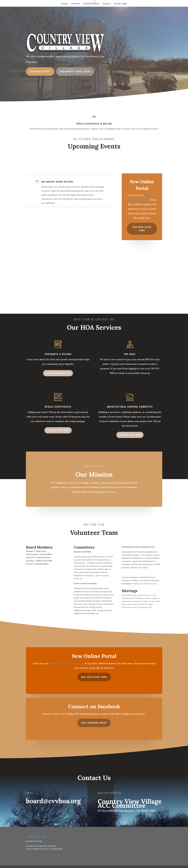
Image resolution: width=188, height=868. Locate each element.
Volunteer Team (91, 4)
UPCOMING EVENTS (42, 71)
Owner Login (120, 4)
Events (65, 4)
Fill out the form (58, 430)
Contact (106, 4)
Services (76, 4)
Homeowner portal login (76, 71)
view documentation (58, 373)
